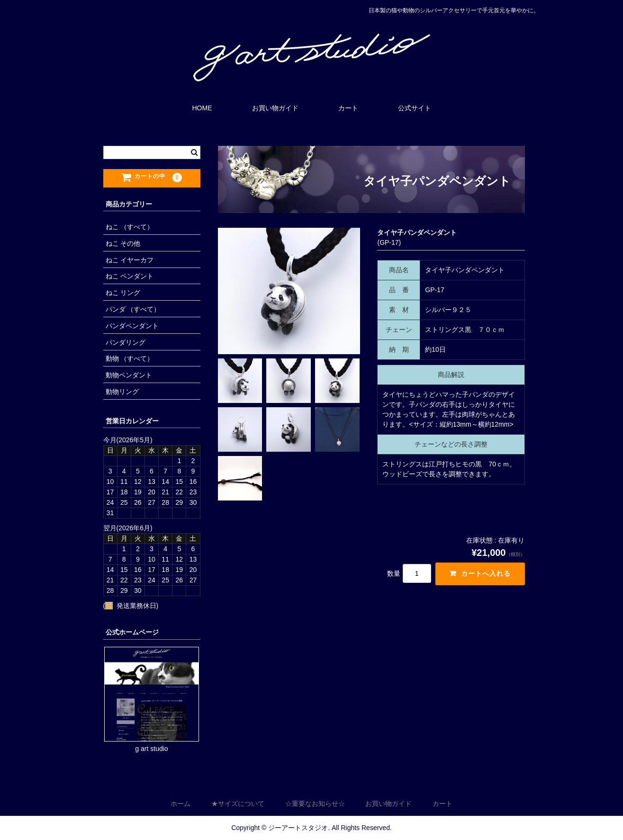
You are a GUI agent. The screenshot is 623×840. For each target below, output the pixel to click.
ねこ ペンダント (130, 276)
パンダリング (126, 342)
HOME (202, 108)
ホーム (181, 804)
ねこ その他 (123, 243)
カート (348, 108)
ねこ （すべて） (130, 227)
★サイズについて (238, 804)
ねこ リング (123, 293)
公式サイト (415, 108)
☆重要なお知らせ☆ (315, 804)
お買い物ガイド (275, 108)
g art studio (151, 749)
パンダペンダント (132, 326)
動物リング (122, 392)
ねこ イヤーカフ (130, 260)
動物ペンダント (129, 375)
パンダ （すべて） (133, 309)
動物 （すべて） (130, 358)
